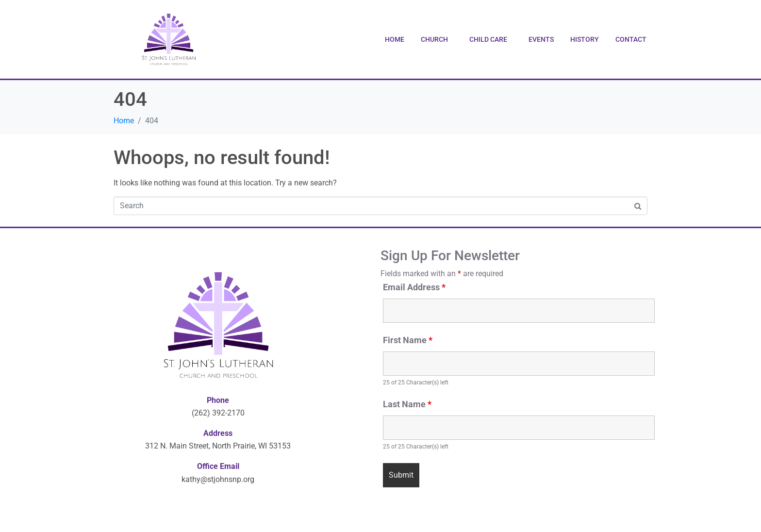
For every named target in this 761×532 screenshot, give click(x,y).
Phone (218, 400)
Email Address (414, 287)
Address (218, 433)
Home (395, 39)
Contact (631, 39)
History (585, 39)
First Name (408, 340)
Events (541, 39)
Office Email (218, 466)
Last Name (407, 404)
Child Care (488, 39)
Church (434, 39)
